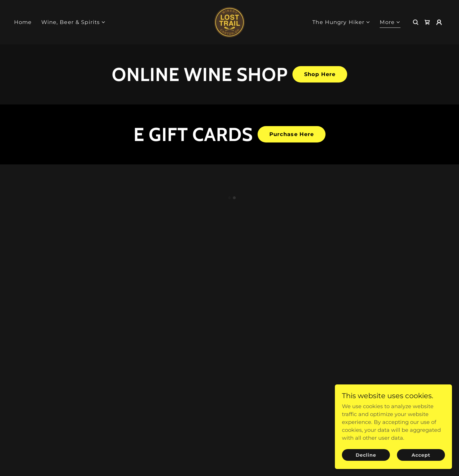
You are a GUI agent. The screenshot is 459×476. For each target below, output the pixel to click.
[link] (229, 22)
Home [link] (23, 22)
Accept (421, 455)
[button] (74, 22)
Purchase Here (292, 134)
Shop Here (320, 74)
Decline (366, 455)
